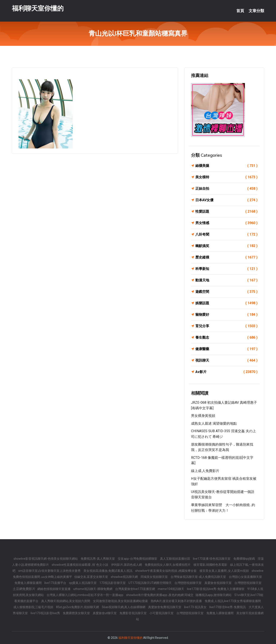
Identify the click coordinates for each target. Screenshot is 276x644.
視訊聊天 (226, 360)
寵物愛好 (226, 315)
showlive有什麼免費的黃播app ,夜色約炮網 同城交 (160, 595)
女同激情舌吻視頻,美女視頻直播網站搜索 (121, 601)
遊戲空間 (226, 292)
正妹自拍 (226, 189)
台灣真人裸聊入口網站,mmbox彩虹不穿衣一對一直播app (85, 595)
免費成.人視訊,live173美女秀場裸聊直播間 (233, 601)
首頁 (240, 11)
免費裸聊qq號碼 (244, 559)
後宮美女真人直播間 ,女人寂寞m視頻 (224, 571)
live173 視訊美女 (196, 607)
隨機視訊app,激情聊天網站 (214, 595)
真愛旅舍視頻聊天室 (218, 583)
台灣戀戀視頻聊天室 (188, 583)
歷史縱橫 (226, 257)
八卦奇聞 (226, 234)
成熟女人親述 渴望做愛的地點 (214, 423)
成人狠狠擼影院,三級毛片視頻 (34, 607)
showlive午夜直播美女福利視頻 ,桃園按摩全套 (166, 571)
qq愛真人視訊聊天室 (83, 583)
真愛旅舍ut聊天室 (105, 613)
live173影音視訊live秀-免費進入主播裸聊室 (216, 589)
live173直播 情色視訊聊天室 (212, 559)
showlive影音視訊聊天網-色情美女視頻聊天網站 (46, 559)
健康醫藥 (226, 349)
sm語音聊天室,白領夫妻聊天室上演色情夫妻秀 (50, 571)
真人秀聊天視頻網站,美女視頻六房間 (66, 601)
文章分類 (256, 11)
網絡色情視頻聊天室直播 (54, 589)
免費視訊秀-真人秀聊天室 (98, 559)
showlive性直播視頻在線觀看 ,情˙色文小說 (80, 565)
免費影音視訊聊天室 (133, 613)
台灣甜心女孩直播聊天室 (245, 577)
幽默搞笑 (226, 246)
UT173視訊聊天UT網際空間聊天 (150, 583)
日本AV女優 (226, 200)
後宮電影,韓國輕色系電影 (211, 565)
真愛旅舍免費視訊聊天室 (165, 607)
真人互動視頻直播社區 (175, 559)
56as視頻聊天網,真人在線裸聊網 (124, 607)
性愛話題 (226, 212)
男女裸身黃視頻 (203, 416)
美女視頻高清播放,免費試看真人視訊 (108, 571)
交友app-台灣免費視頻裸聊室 (138, 559)
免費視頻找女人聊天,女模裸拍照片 (168, 565)
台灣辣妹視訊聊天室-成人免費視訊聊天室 (199, 577)
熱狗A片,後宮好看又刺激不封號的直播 (177, 601)
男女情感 (226, 223)
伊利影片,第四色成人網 (127, 565)
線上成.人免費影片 (205, 471)
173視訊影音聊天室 (113, 583)
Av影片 (226, 372)
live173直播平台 (56, 583)
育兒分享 (226, 326)
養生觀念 (226, 338)
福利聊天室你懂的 (38, 8)
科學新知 (226, 269)
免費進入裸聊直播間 (28, 583)
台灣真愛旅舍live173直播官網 (135, 589)
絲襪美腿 (226, 166)
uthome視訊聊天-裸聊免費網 (93, 589)
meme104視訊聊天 (171, 589)
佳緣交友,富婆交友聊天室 (91, 577)
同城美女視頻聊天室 (154, 577)
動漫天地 (226, 280)
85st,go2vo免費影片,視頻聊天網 (78, 607)
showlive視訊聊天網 (125, 577)
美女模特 (226, 177)
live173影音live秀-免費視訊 (228, 607)
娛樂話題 (226, 303)
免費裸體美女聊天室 (77, 613)
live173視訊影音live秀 (46, 613)
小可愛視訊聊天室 (162, 613)
